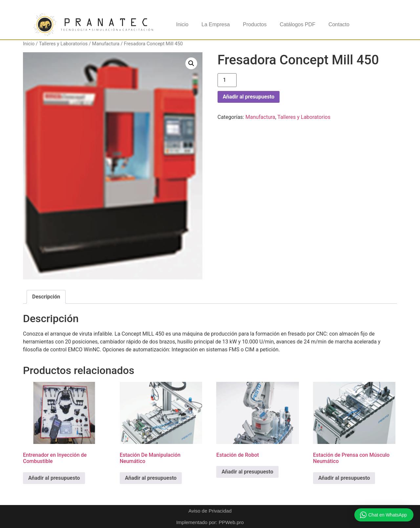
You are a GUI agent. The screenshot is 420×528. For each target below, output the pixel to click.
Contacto (339, 24)
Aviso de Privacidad (210, 511)
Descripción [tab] (46, 297)
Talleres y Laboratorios (63, 44)
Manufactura (106, 44)
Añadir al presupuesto (249, 97)
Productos (255, 24)
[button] (191, 63)
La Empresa (216, 24)
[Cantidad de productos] (227, 80)
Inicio (182, 24)
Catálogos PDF (297, 24)
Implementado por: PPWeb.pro (210, 522)
